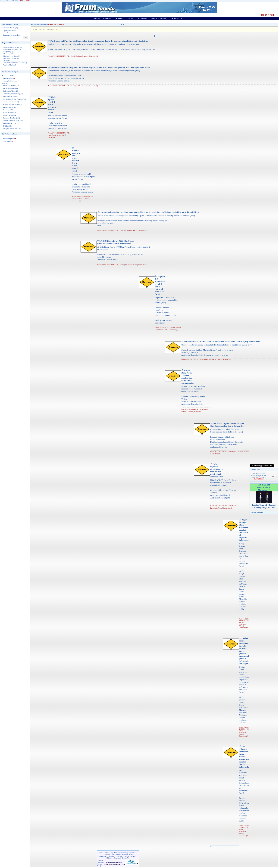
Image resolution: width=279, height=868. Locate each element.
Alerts (132, 18)
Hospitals (7, 52)
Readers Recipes (8, 115)
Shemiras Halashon (9, 118)
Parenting (6, 110)
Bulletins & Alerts (9, 91)
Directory (107, 18)
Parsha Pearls (7, 113)
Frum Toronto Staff (9, 96)
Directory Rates (109, 854)
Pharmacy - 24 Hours (11, 56)
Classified (143, 18)
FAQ (118, 854)
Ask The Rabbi (8, 88)
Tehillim (6, 126)
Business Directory (120, 853)
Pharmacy (7, 54)
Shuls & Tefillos (159, 18)
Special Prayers (8, 123)
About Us (108, 853)
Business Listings (10, 30)
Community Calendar (107, 856)
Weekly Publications (10, 81)
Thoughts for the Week (11, 129)
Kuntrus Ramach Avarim (11, 104)
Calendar (120, 18)
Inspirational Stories (10, 102)
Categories (7, 32)
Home (97, 18)
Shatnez (6, 61)
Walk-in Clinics (9, 65)
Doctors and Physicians (11, 47)
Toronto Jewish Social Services (14, 63)
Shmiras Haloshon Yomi (11, 121)
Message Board (8, 107)
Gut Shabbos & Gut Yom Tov (13, 99)
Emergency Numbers (11, 49)
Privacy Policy (100, 865)
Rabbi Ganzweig (8, 78)
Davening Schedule (123, 856)
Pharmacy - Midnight (11, 58)
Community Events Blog (11, 94)
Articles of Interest (9, 86)
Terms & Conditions (100, 861)
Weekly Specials (127, 854)
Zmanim (117, 858)
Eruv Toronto (7, 141)
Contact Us (177, 18)
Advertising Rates (9, 139)
